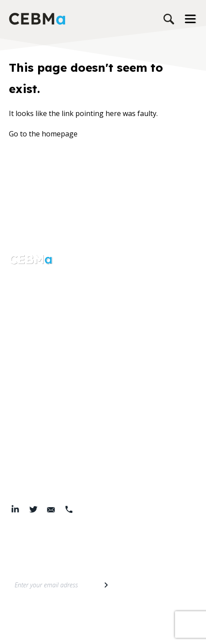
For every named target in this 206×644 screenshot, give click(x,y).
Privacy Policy (50, 619)
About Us (24, 302)
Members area (33, 414)
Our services (29, 320)
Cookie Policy (151, 619)
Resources (26, 338)
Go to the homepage (43, 134)
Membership (30, 396)
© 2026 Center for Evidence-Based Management (103, 631)
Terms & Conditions (101, 619)
